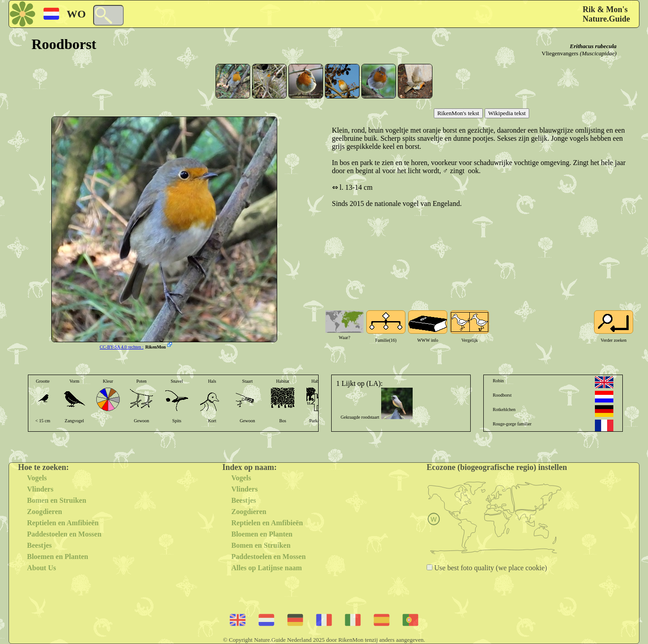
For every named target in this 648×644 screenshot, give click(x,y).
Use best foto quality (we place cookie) (490, 568)
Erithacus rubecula (593, 46)
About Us (41, 568)
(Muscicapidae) (598, 53)
